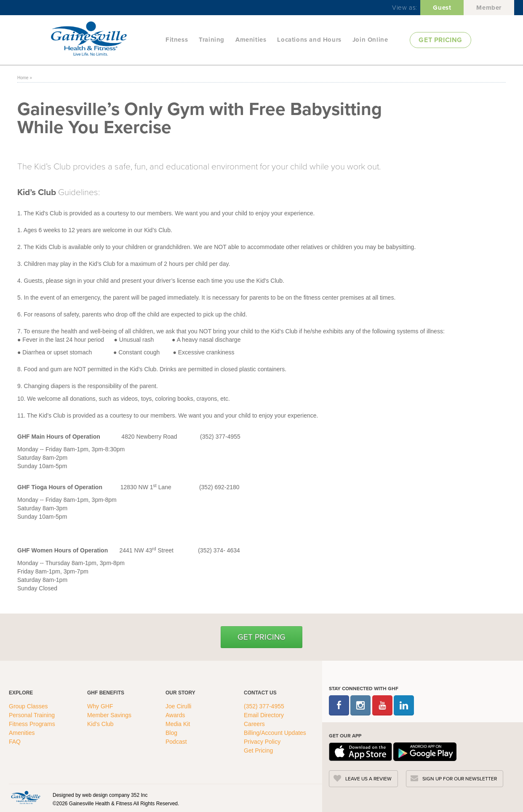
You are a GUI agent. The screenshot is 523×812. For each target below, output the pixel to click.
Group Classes (29, 706)
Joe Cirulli (178, 706)
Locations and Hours (309, 40)
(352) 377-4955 (264, 706)
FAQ (16, 742)
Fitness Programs (33, 724)
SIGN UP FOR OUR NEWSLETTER (460, 779)
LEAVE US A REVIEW (368, 779)
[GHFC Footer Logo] (26, 797)
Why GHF (101, 706)
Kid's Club (101, 724)
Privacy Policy (262, 742)
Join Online (370, 40)
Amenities (251, 40)
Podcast (176, 742)
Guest (442, 8)
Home (23, 78)
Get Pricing (261, 637)
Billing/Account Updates (275, 733)
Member (489, 8)
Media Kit (178, 724)
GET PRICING (440, 40)
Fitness (177, 40)
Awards (175, 715)
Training (212, 40)
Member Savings (110, 715)
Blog (172, 733)
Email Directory (264, 715)
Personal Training (33, 715)
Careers (254, 724)
